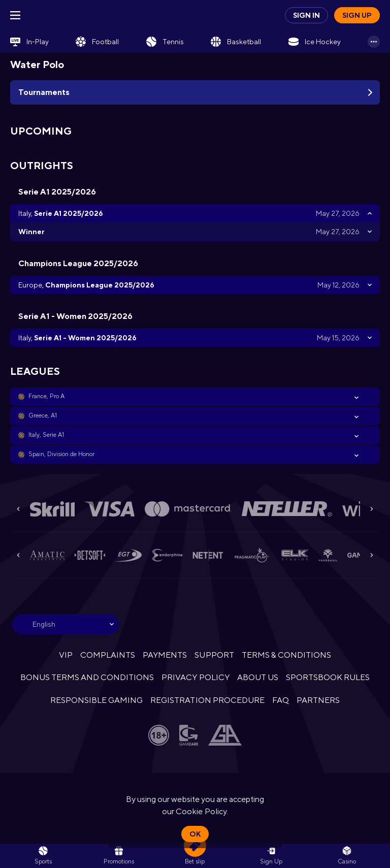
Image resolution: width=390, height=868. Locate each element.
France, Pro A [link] (46, 396)
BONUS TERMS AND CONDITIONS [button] (87, 677)
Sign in (306, 15)
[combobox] (66, 624)
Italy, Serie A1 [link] (46, 435)
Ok (195, 834)
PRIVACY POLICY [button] (195, 677)
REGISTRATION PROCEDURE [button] (207, 700)
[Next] (372, 509)
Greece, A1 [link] (43, 415)
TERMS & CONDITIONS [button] (286, 655)
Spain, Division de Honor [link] (61, 454)
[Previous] (18, 509)
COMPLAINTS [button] (108, 655)
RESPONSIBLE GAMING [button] (96, 700)
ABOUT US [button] (258, 677)
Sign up (357, 15)
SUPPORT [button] (214, 655)
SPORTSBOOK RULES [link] (328, 677)
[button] (195, 397)
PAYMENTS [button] (165, 655)
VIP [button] (66, 655)
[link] (29, 42)
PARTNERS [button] (318, 700)
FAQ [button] (281, 700)
